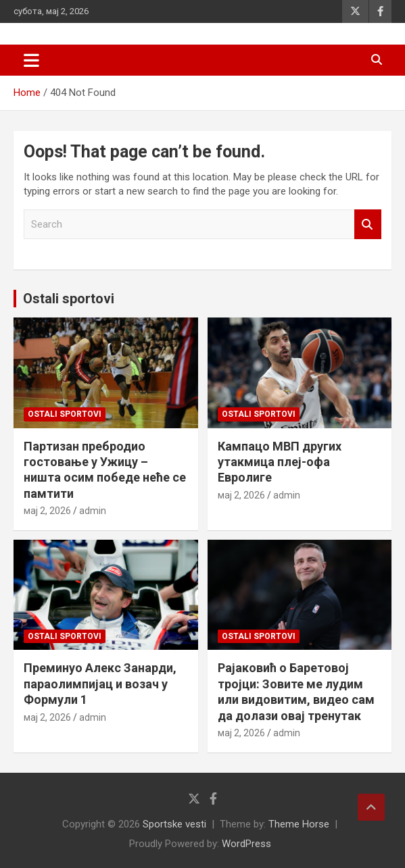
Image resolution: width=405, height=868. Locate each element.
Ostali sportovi (69, 299)
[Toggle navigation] (31, 60)
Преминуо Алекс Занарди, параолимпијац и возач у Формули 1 (100, 684)
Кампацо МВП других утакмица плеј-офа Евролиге (280, 462)
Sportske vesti (174, 824)
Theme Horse (299, 824)
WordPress (246, 844)
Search (368, 225)
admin (93, 511)
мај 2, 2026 (47, 511)
